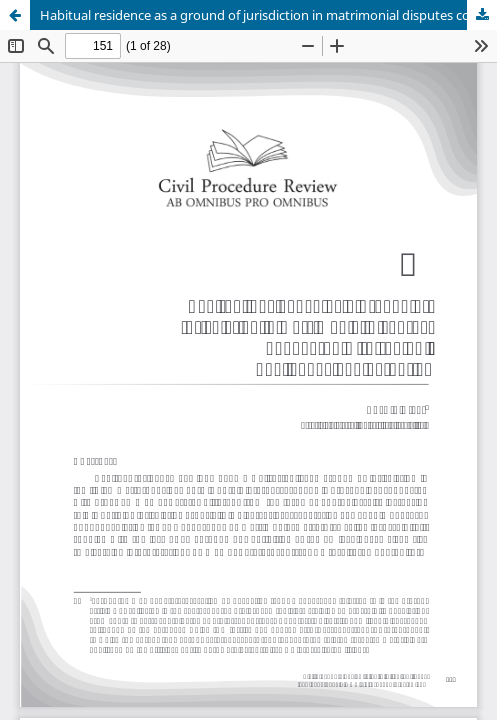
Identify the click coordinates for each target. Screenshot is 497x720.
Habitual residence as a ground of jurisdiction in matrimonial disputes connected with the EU (268, 15)
